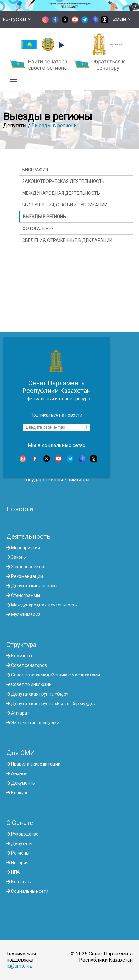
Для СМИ (21, 753)
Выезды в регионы (55, 126)
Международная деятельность (61, 193)
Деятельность (28, 536)
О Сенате (20, 823)
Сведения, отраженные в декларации (67, 240)
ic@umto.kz (19, 966)
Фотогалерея (38, 228)
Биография (35, 170)
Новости (20, 509)
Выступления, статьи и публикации (65, 205)
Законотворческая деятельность (63, 181)
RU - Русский (17, 19)
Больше (122, 19)
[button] (61, 45)
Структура (21, 645)
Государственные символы (57, 480)
